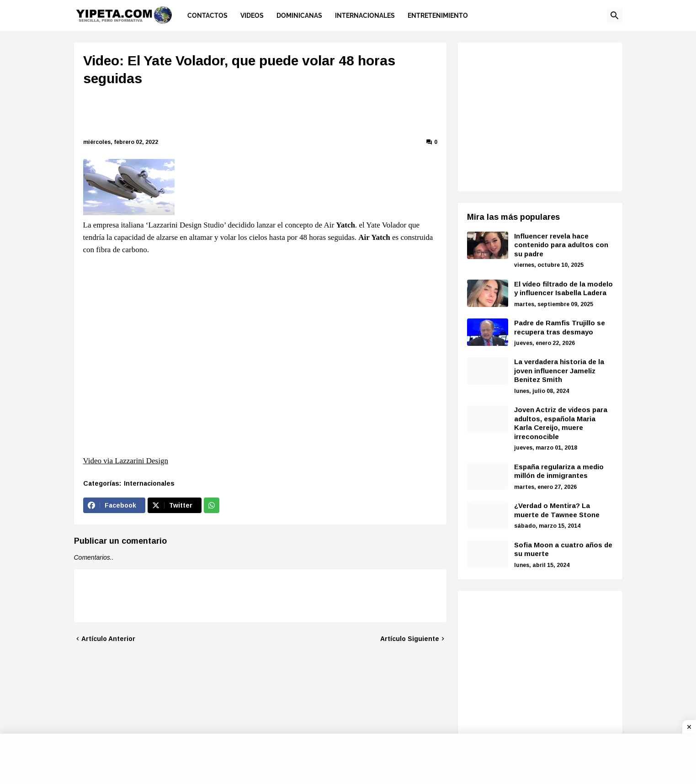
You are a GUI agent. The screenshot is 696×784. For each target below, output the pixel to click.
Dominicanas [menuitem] (299, 16)
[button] (615, 16)
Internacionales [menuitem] (365, 16)
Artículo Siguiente (410, 639)
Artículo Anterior (108, 639)
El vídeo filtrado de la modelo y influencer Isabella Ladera (563, 289)
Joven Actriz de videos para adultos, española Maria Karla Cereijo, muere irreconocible (561, 423)
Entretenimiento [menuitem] (438, 16)
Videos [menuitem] (252, 16)
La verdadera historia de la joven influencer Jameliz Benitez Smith (559, 371)
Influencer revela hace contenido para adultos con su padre (561, 245)
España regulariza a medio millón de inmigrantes (559, 471)
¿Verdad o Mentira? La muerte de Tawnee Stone (557, 510)
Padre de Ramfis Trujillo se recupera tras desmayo (560, 327)
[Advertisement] (260, 114)
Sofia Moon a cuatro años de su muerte (563, 549)
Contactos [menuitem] (207, 16)
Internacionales (149, 483)
